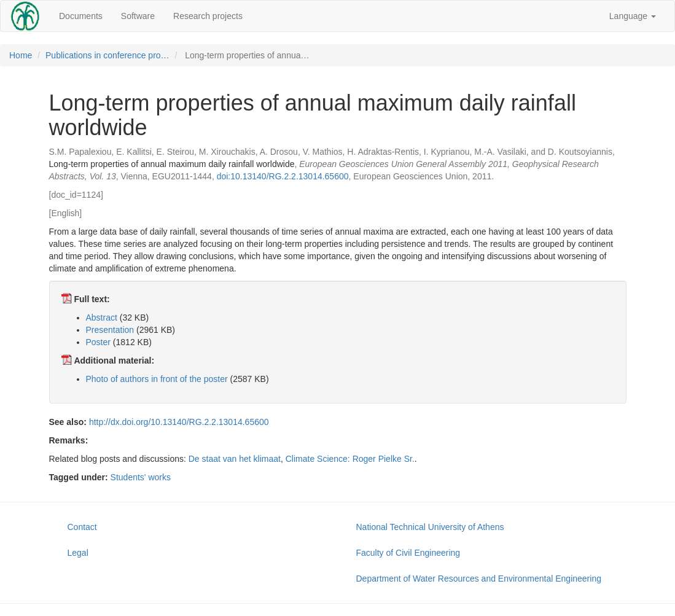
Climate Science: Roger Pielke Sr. (350, 459)
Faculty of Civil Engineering (408, 553)
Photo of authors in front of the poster (157, 379)
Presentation (110, 330)
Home (21, 55)
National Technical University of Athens (430, 527)
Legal (78, 553)
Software (138, 16)
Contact (82, 527)
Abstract (102, 318)
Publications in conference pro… (107, 55)
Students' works (141, 477)
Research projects (208, 16)
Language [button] (633, 16)
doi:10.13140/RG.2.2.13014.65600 (283, 176)
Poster (98, 342)
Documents (81, 16)
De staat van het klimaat (235, 459)
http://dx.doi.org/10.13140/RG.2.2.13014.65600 (179, 422)
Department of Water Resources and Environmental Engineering (479, 579)
